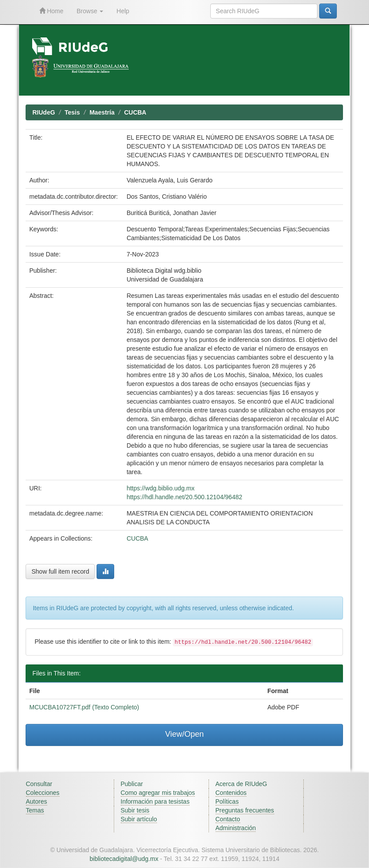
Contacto (228, 819)
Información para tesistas (155, 801)
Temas (35, 810)
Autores (37, 801)
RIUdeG (43, 112)
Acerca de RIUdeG (242, 784)
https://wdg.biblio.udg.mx (160, 488)
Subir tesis (135, 810)
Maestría (102, 112)
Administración (236, 828)
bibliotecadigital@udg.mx (124, 859)
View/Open (185, 734)
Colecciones (43, 793)
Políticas (227, 801)
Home (51, 11)
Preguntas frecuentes (245, 810)
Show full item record (60, 571)
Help (123, 11)
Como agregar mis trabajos (158, 793)
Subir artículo (139, 819)
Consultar (39, 784)
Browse (90, 11)
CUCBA (135, 112)
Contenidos (231, 793)
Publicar (132, 784)
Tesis (73, 112)
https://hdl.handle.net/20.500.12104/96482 (184, 497)
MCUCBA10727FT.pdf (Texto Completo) (84, 707)
